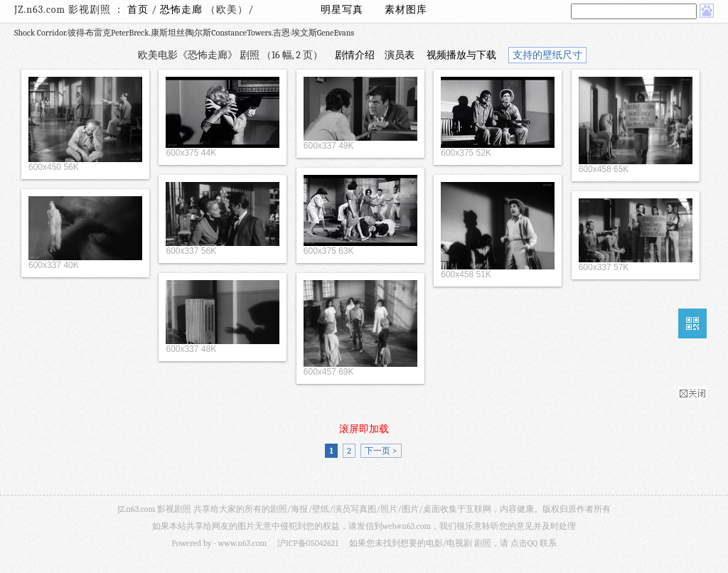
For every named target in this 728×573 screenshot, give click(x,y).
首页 (138, 10)
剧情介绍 (355, 55)
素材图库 (406, 10)
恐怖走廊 (183, 10)
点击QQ (524, 543)
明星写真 (342, 10)
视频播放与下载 (461, 55)
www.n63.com (242, 543)
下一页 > (381, 451)
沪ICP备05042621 (308, 543)
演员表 (400, 55)
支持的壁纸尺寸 (547, 55)
